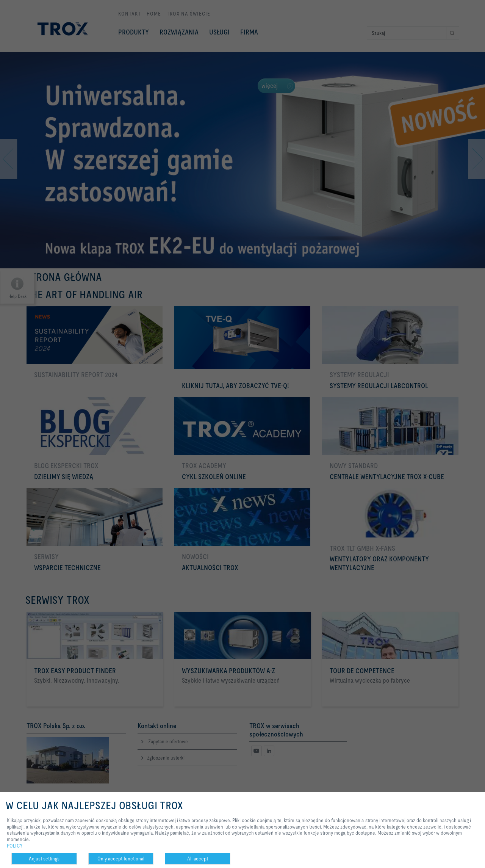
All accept (198, 859)
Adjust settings (44, 859)
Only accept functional (121, 859)
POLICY (15, 846)
